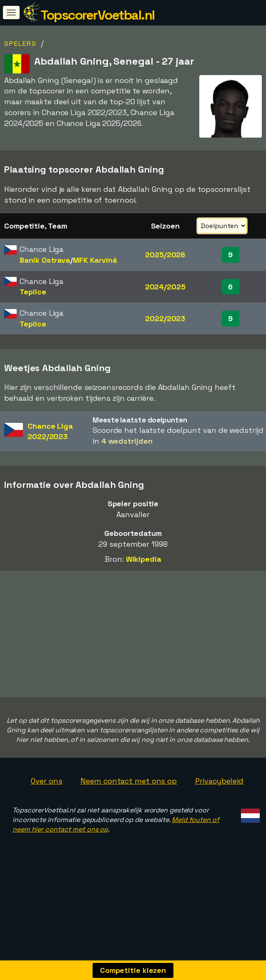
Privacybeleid (219, 805)
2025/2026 (165, 255)
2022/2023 (165, 318)
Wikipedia (144, 559)
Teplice (33, 292)
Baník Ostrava (45, 260)
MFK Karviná (95, 260)
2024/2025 (165, 287)
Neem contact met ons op (129, 805)
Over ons (46, 805)
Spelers (20, 44)
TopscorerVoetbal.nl (98, 15)
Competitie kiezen (133, 970)
